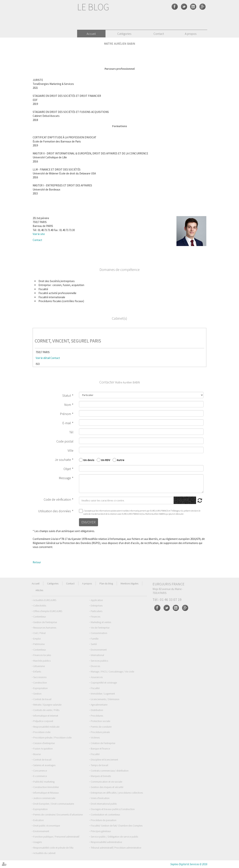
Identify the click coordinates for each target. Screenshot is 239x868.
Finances (96, 617)
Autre (121, 460)
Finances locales (42, 655)
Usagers (38, 842)
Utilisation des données (55, 511)
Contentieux (40, 617)
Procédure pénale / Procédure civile (52, 738)
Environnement (99, 650)
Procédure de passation (104, 820)
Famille (95, 639)
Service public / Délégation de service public (115, 837)
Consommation (99, 633)
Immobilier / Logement (103, 694)
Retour (37, 562)
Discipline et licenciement (104, 760)
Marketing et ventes (101, 622)
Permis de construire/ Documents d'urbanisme (58, 815)
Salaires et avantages (44, 765)
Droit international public (104, 804)
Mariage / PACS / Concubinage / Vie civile (112, 672)
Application (97, 600)
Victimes (95, 738)
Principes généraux (101, 831)
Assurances (97, 677)
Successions (40, 677)
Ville (70, 450)
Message (65, 478)
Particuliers (97, 611)
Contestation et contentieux (105, 815)
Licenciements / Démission (105, 699)
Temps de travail (99, 765)
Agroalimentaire (99, 705)
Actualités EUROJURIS (45, 600)
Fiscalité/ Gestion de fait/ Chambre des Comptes (117, 826)
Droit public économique (47, 826)
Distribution (97, 710)
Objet (67, 469)
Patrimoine (39, 644)
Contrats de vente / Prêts (46, 710)
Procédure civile (42, 732)
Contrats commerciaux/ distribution (110, 771)
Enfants (37, 672)
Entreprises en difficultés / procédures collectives (117, 793)
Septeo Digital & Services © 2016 (189, 864)
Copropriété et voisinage (104, 683)
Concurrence (40, 771)
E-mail (67, 423)
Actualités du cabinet (44, 853)
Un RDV (106, 460)
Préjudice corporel (43, 721)
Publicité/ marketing (44, 782)
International (97, 655)
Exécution (38, 820)
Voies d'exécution (100, 798)
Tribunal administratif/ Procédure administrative (116, 848)
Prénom (65, 414)
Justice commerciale (44, 798)
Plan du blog (106, 583)
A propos (191, 34)
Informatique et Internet (46, 716)
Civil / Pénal (39, 633)
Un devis (89, 460)
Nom (68, 405)
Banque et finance (100, 749)
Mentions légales (129, 583)
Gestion (37, 694)
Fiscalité (95, 688)
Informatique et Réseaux (46, 793)
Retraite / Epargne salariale (47, 705)
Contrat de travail (42, 699)
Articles (39, 590)
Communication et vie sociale (106, 782)
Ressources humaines (45, 628)
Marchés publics (42, 661)
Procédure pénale (100, 732)
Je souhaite (63, 460)
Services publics (99, 661)
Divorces (95, 666)
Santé (94, 644)
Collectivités (40, 606)
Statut (67, 395)
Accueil (91, 34)
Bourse (37, 754)
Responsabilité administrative (106, 842)
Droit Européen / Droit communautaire (54, 804)
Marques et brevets (101, 776)
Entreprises (97, 606)
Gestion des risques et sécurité (107, 787)
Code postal (65, 441)
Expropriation (40, 688)
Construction (40, 683)
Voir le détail (43, 358)
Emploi (37, 639)
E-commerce (40, 776)
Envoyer (89, 522)
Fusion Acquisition (43, 749)
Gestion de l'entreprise (45, 622)
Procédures (97, 716)
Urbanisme (39, 666)
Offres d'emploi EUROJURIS (48, 611)
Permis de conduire (101, 727)
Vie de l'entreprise (100, 628)
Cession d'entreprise (44, 743)
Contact (159, 34)
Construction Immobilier (46, 787)
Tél (71, 432)
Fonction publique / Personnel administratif (56, 837)
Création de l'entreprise (103, 743)
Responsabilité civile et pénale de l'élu (53, 848)
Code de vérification (57, 499)
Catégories (124, 34)
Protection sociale (100, 721)
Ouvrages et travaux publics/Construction (113, 809)
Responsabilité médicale (46, 727)
